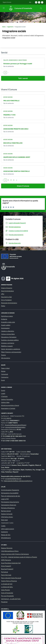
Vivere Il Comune (23, 186)
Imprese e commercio (8, 343)
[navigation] (4, 8)
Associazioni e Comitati (8, 408)
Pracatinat (4, 602)
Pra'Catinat (5, 572)
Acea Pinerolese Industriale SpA (11, 563)
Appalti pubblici (6, 325)
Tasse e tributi (5, 368)
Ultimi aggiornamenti (8, 529)
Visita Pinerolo (5, 590)
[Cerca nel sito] (41, 8)
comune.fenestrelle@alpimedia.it (15, 427)
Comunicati (5, 374)
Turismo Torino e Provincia (9, 581)
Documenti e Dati (6, 297)
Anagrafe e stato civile (8, 322)
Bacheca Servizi (6, 511)
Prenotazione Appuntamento (10, 502)
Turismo (3, 355)
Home (4, 27)
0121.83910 (7, 418)
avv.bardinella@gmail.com (13, 479)
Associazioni (8, 97)
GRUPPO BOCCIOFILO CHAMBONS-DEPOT (17, 157)
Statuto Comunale (7, 514)
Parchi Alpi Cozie (6, 575)
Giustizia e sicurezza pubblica (10, 340)
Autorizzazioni (5, 328)
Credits (3, 526)
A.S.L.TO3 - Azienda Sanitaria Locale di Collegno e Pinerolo (19, 557)
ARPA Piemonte (6, 560)
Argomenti (10, 27)
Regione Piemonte (7, 548)
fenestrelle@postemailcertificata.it (16, 425)
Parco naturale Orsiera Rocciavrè (11, 578)
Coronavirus (5, 377)
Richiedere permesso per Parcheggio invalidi (18, 64)
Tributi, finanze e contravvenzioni (11, 352)
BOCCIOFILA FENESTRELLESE (13, 143)
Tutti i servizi (23, 78)
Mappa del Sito (6, 535)
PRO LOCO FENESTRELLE (11, 101)
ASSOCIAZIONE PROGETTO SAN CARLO (16, 129)
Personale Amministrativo (9, 303)
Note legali (4, 520)
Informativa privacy (7, 517)
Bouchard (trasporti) (7, 569)
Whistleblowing (6, 538)
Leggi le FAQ (5, 499)
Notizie (3, 371)
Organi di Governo (7, 288)
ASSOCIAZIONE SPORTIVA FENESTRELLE (17, 171)
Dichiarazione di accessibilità (10, 493)
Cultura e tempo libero (8, 334)
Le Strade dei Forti (7, 584)
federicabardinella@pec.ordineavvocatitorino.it (18, 481)
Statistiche (4, 532)
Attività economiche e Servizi (10, 405)
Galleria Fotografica (7, 399)
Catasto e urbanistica (8, 331)
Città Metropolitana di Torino (10, 551)
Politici (3, 306)
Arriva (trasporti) (6, 566)
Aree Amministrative (7, 291)
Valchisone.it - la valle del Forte (11, 599)
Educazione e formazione (9, 337)
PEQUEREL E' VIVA (9, 115)
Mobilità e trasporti (7, 346)
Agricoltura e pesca (7, 316)
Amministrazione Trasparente (10, 490)
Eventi (3, 390)
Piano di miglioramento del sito (11, 496)
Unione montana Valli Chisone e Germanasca (15, 554)
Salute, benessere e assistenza (15, 60)
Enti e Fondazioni (6, 300)
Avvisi (3, 380)
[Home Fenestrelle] (19, 8)
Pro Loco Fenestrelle (7, 596)
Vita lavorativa (6, 358)
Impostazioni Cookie (7, 523)
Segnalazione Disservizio (9, 505)
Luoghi (3, 393)
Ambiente (4, 319)
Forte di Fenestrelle (7, 593)
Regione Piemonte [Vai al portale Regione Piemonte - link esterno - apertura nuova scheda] (7, 2)
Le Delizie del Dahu (7, 587)
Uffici (3, 294)
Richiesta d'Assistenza (8, 508)
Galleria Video (5, 402)
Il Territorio (4, 396)
